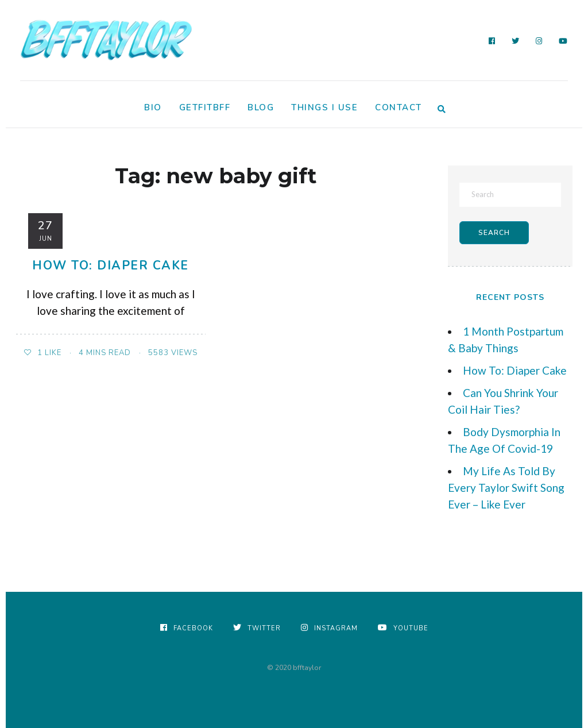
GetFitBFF (205, 107)
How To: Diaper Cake (111, 265)
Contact (399, 107)
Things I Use (324, 107)
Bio (153, 107)
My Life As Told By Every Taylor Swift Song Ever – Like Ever (506, 488)
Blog (261, 107)
